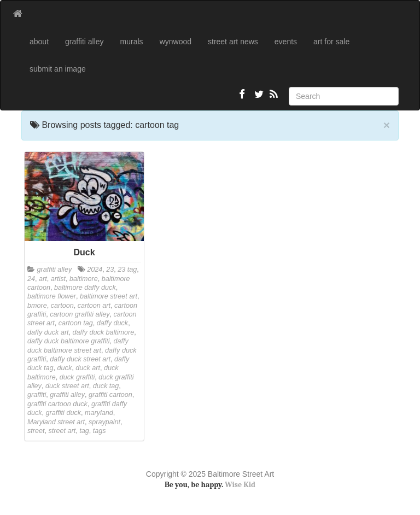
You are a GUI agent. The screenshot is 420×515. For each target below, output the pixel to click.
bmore (37, 306)
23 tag (127, 270)
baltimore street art (109, 296)
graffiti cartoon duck (57, 404)
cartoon (62, 306)
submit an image (58, 69)
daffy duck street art (80, 359)
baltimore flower (52, 296)
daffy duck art (48, 332)
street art (62, 431)
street (36, 431)
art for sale (331, 42)
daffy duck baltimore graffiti (69, 341)
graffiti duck (63, 413)
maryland (99, 413)
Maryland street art (56, 422)
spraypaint (104, 422)
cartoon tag (76, 323)
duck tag (106, 386)
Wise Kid (240, 485)
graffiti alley (84, 42)
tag (84, 431)
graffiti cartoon (110, 395)
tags (100, 431)
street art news (233, 42)
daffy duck (112, 323)
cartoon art (94, 306)
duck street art (67, 386)
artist (58, 279)
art (43, 279)
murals (132, 42)
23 (110, 270)
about (39, 42)
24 (31, 279)
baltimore (84, 279)
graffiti (37, 395)
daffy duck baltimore (104, 332)
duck (65, 368)
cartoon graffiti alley (80, 314)
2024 (95, 270)
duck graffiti (77, 377)
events (286, 42)
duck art (88, 368)
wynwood (176, 42)
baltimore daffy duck (85, 288)
